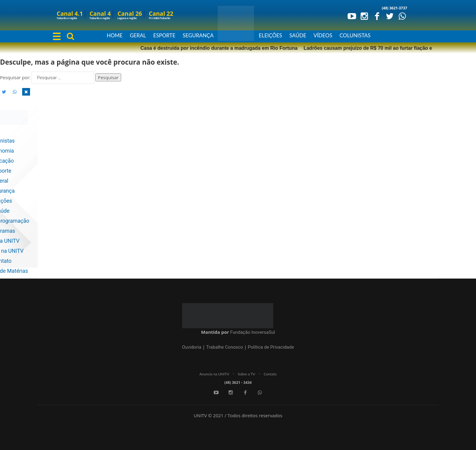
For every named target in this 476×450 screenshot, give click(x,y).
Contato (270, 374)
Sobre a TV (246, 374)
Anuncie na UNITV (214, 374)
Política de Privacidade (271, 347)
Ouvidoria (192, 347)
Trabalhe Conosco (224, 347)
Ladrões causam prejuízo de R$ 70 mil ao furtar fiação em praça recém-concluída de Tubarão (188, 48)
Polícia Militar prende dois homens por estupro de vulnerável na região (383, 48)
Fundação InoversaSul (253, 332)
